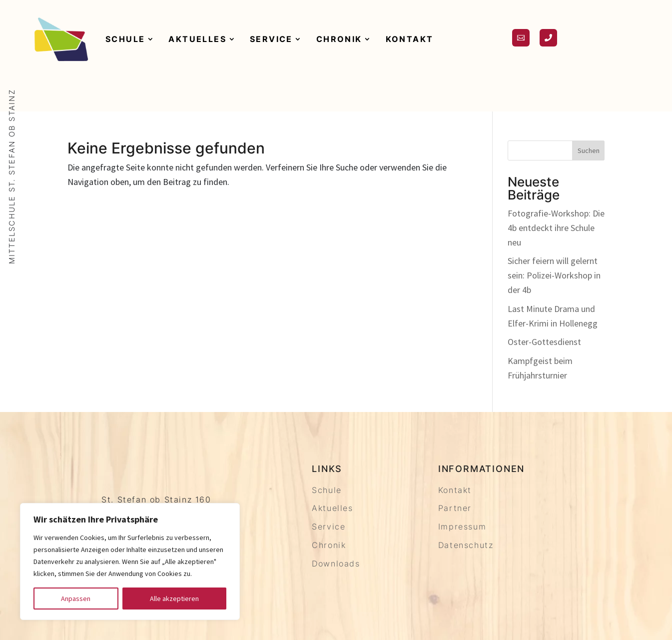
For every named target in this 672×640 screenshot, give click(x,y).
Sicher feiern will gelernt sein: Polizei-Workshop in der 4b (554, 275)
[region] (130, 561)
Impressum (462, 526)
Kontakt (410, 39)
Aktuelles (197, 39)
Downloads (336, 563)
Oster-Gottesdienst (544, 342)
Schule (125, 39)
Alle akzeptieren (174, 598)
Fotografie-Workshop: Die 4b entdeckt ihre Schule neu (556, 228)
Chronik (339, 39)
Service (271, 39)
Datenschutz (466, 545)
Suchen (589, 150)
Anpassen (76, 598)
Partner (455, 508)
